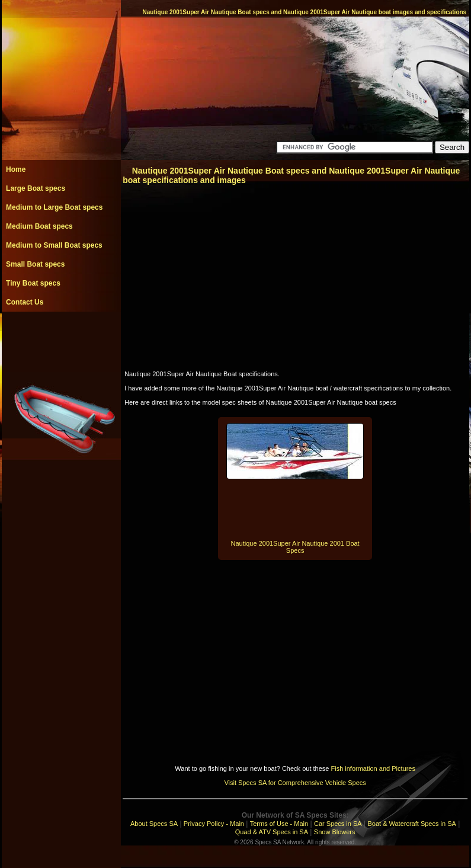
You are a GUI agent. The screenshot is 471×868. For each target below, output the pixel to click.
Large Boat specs (36, 188)
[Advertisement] (61, 338)
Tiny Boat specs (33, 283)
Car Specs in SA (338, 824)
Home (16, 169)
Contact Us (25, 302)
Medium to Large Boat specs (54, 207)
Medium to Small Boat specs (54, 245)
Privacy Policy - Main (214, 824)
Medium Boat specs (39, 226)
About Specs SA (154, 824)
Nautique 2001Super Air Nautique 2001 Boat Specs (295, 547)
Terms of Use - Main (279, 824)
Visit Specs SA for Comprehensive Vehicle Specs (295, 783)
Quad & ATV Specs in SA (272, 832)
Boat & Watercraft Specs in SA (411, 824)
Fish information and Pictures (373, 768)
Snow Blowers (335, 832)
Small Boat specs (35, 264)
